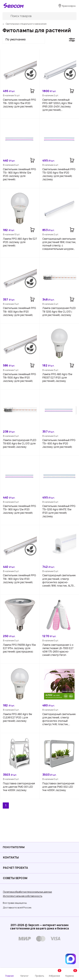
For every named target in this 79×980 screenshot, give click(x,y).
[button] (24, 40)
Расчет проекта (16, 868)
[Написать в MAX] (71, 959)
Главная (9, 976)
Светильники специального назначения (26, 24)
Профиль (39, 976)
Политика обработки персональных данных (27, 892)
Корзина (71, 973)
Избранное (55, 973)
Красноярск (69, 6)
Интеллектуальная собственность (23, 896)
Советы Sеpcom (15, 878)
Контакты (11, 858)
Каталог (25, 976)
